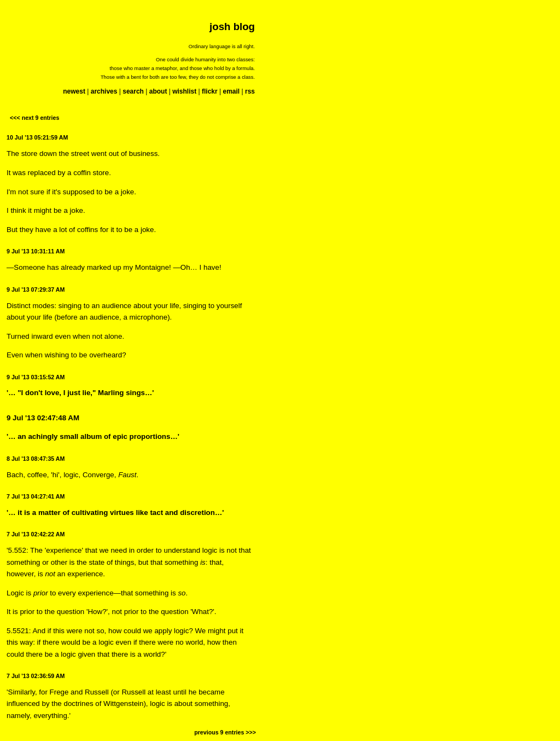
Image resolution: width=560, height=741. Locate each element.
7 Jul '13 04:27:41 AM (36, 496)
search (133, 91)
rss (250, 91)
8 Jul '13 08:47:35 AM (36, 459)
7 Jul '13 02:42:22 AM (36, 534)
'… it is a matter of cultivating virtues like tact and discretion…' (115, 513)
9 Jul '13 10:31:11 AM (36, 251)
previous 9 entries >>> (225, 732)
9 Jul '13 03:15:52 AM (36, 377)
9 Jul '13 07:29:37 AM (36, 290)
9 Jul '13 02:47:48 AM (43, 418)
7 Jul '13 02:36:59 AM (36, 676)
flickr (210, 91)
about (158, 91)
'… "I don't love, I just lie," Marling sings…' (80, 393)
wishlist (184, 91)
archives (104, 91)
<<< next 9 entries (34, 118)
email (231, 91)
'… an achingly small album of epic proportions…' (93, 436)
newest (74, 91)
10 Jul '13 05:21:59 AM (37, 137)
